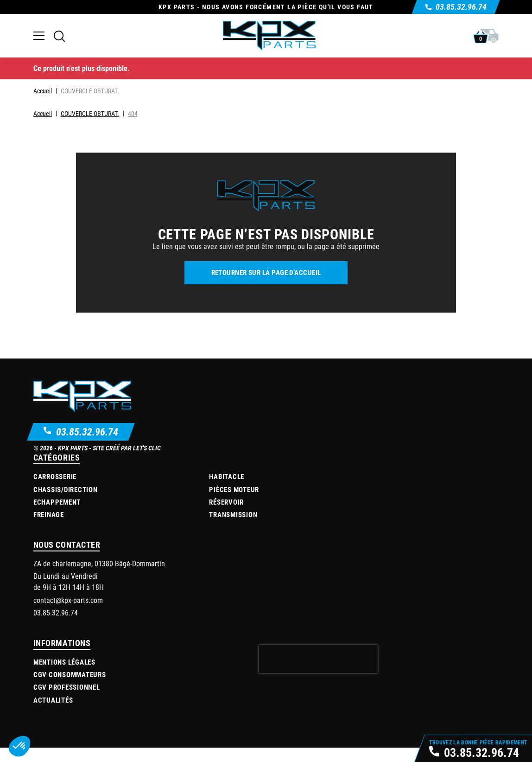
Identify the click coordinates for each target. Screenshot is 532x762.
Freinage (49, 514)
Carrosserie (55, 476)
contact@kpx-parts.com (68, 600)
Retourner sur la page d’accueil (266, 272)
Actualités (53, 700)
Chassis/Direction (66, 489)
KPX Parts (73, 448)
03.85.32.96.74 (87, 432)
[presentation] (318, 659)
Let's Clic (147, 448)
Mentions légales (64, 662)
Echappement (57, 502)
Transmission (233, 514)
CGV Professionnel (67, 687)
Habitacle (227, 476)
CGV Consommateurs (70, 674)
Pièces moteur (234, 489)
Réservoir (226, 502)
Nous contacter (67, 544)
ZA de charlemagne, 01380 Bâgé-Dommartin (99, 563)
